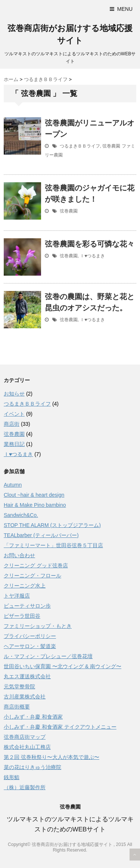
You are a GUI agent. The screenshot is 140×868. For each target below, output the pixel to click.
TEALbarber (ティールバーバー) (41, 535)
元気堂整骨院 (19, 686)
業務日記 (14, 444)
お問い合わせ (19, 555)
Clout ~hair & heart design (34, 495)
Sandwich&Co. (21, 515)
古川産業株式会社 (25, 697)
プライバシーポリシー (30, 636)
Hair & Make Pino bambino (35, 505)
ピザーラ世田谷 (22, 616)
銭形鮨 (12, 777)
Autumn (13, 485)
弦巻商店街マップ (25, 737)
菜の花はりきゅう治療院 (32, 767)
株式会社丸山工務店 (27, 747)
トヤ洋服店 (17, 596)
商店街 (12, 424)
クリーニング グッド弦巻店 (36, 565)
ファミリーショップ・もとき (38, 626)
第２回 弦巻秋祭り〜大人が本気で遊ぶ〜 (52, 757)
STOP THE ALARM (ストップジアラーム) (52, 525)
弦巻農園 (111, 146)
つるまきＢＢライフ (80, 146)
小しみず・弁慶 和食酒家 (33, 717)
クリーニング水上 (25, 586)
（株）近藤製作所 (25, 787)
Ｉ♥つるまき (92, 256)
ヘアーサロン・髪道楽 (30, 646)
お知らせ (14, 394)
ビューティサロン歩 (27, 606)
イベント (14, 414)
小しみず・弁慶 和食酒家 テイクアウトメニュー (60, 727)
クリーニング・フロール (32, 576)
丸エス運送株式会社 (27, 676)
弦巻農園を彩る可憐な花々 (90, 244)
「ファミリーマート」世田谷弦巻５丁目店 (53, 545)
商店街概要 (17, 707)
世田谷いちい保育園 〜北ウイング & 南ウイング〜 (63, 666)
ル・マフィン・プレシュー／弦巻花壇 (48, 656)
